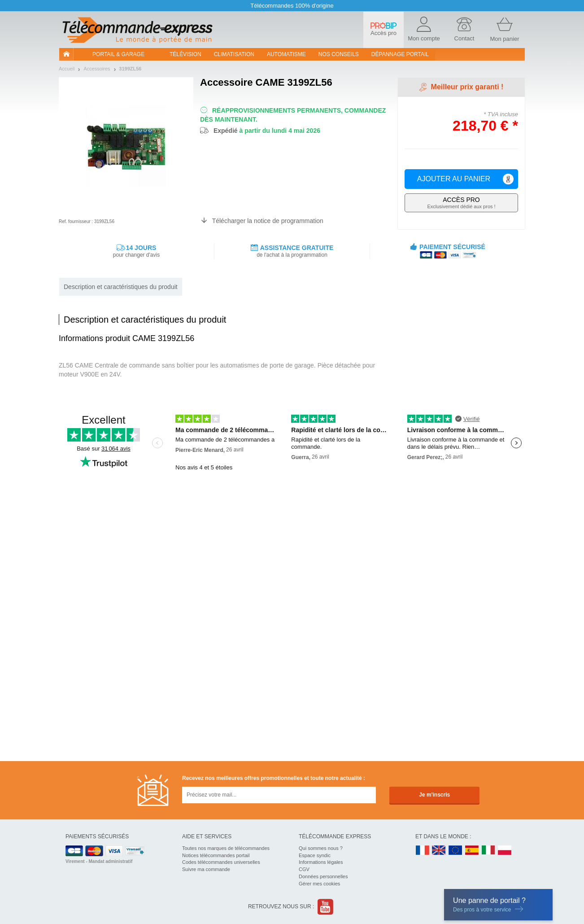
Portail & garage (118, 54)
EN (456, 851)
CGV (304, 869)
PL (505, 851)
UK (439, 851)
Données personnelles (323, 876)
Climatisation (234, 54)
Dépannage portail (400, 54)
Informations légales (321, 862)
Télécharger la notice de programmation (268, 221)
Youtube (326, 907)
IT (488, 851)
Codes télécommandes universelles (221, 862)
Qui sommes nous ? (321, 848)
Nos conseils (339, 54)
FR (423, 851)
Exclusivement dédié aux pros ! (461, 203)
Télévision (185, 54)
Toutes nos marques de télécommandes (226, 848)
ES (472, 851)
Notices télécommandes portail (216, 855)
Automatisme (286, 54)
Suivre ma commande (206, 869)
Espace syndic (315, 855)
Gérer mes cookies (319, 884)
